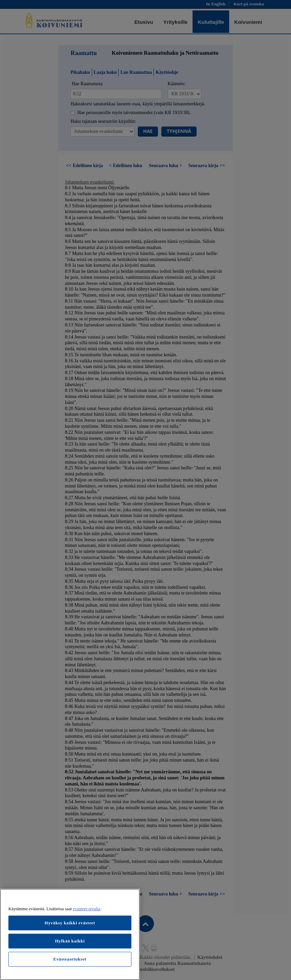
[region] (70, 934)
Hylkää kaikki (70, 941)
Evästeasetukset (70, 959)
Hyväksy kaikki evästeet (70, 923)
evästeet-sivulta (87, 909)
